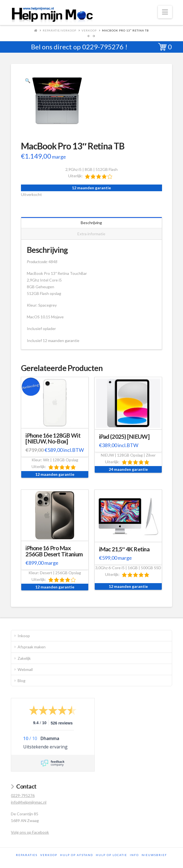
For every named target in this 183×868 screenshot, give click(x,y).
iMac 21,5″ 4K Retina (124, 549)
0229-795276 (103, 47)
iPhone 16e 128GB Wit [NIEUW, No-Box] (53, 438)
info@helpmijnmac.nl (29, 802)
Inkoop (24, 636)
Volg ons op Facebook (30, 832)
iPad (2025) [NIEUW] (124, 437)
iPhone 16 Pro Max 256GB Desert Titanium (54, 551)
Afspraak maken (32, 647)
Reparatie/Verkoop (60, 30)
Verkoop (89, 30)
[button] (165, 12)
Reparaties (27, 855)
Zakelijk (24, 658)
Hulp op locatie (111, 855)
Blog (22, 681)
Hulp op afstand (77, 855)
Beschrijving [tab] (91, 223)
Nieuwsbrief (154, 855)
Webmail (25, 669)
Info (134, 855)
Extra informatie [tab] (91, 234)
